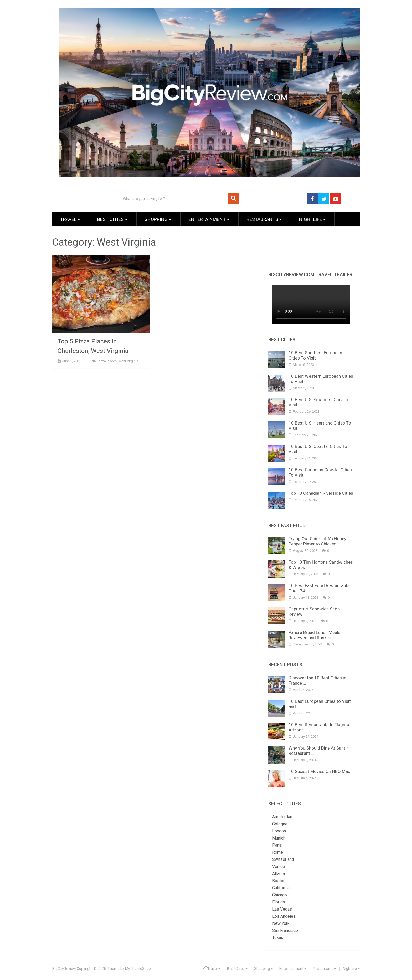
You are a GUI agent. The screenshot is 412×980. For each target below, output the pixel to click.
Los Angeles (284, 916)
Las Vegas (282, 909)
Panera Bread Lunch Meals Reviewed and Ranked (315, 635)
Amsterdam (283, 817)
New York (281, 923)
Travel (70, 219)
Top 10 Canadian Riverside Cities (321, 493)
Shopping (158, 219)
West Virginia (128, 361)
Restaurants (264, 219)
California (281, 888)
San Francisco (285, 930)
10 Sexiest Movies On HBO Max (319, 771)
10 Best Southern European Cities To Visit (315, 355)
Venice (279, 867)
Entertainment (209, 219)
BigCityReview (64, 969)
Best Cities (112, 219)
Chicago (280, 895)
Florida (279, 902)
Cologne (280, 824)
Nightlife (312, 219)
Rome (278, 852)
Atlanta (279, 874)
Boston (279, 881)
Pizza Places (107, 361)
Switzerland (283, 859)
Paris (277, 845)
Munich (279, 838)
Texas (278, 938)
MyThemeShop (138, 969)
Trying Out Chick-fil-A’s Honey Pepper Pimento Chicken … (317, 541)
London (279, 831)
